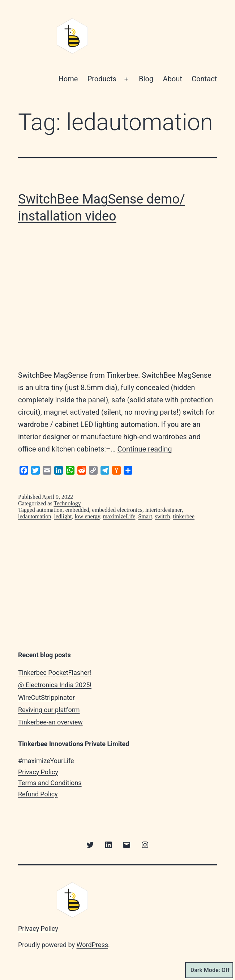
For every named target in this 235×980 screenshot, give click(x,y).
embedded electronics (117, 510)
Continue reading (145, 449)
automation (50, 510)
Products (102, 79)
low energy (87, 516)
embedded (77, 510)
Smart (145, 516)
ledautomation (35, 516)
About (172, 79)
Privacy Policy (38, 772)
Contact (204, 79)
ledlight (63, 516)
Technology (67, 503)
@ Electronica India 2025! (55, 685)
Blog (146, 79)
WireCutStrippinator (46, 697)
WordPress (92, 945)
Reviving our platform (49, 710)
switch (163, 516)
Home (68, 79)
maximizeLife (119, 516)
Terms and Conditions (50, 783)
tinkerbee (184, 516)
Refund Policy (38, 794)
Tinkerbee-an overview (50, 722)
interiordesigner (164, 510)
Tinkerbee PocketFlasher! (55, 673)
